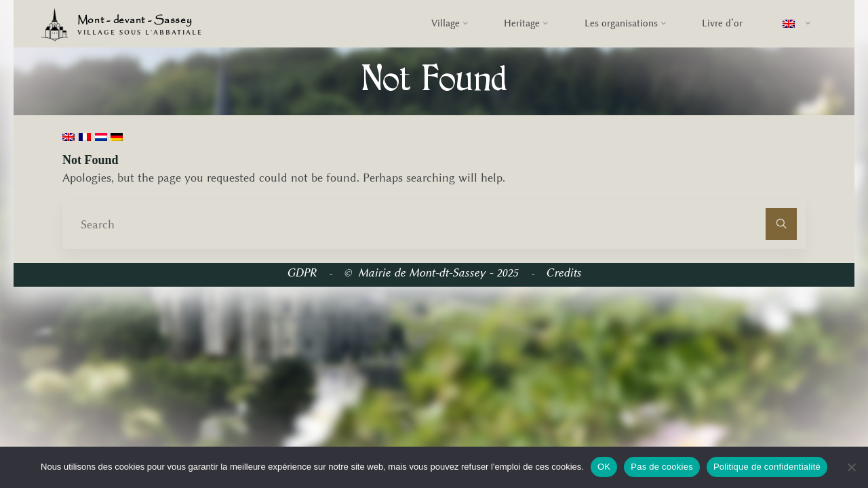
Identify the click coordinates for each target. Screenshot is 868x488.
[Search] (782, 224)
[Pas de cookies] (851, 467)
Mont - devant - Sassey (135, 21)
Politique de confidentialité (767, 467)
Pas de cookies (662, 467)
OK (604, 467)
